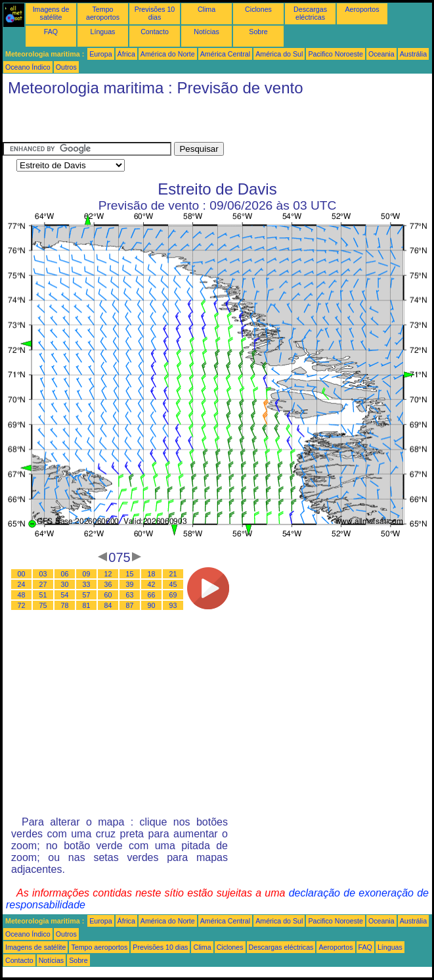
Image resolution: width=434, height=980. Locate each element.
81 (87, 605)
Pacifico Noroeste (336, 54)
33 (87, 584)
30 (65, 584)
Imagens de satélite (51, 13)
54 (65, 595)
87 (130, 605)
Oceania (381, 54)
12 (108, 574)
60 (108, 595)
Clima (206, 9)
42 (152, 584)
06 (65, 574)
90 (152, 605)
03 (43, 574)
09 (87, 574)
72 (22, 605)
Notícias (206, 32)
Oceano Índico (28, 67)
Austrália (413, 54)
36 (108, 584)
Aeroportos (362, 9)
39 (130, 584)
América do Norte (168, 54)
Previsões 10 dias (155, 13)
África (126, 54)
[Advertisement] (156, 122)
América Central (225, 54)
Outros (66, 67)
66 (152, 595)
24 (22, 584)
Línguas (103, 32)
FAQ (51, 32)
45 (173, 584)
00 (22, 574)
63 (130, 595)
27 (43, 584)
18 (152, 574)
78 (65, 605)
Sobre (258, 32)
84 (108, 605)
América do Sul (279, 54)
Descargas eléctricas (310, 13)
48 (22, 595)
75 (43, 605)
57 (87, 595)
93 (173, 605)
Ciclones (258, 9)
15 (130, 574)
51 (43, 595)
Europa (100, 54)
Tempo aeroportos (103, 13)
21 (173, 574)
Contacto (155, 32)
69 (173, 595)
